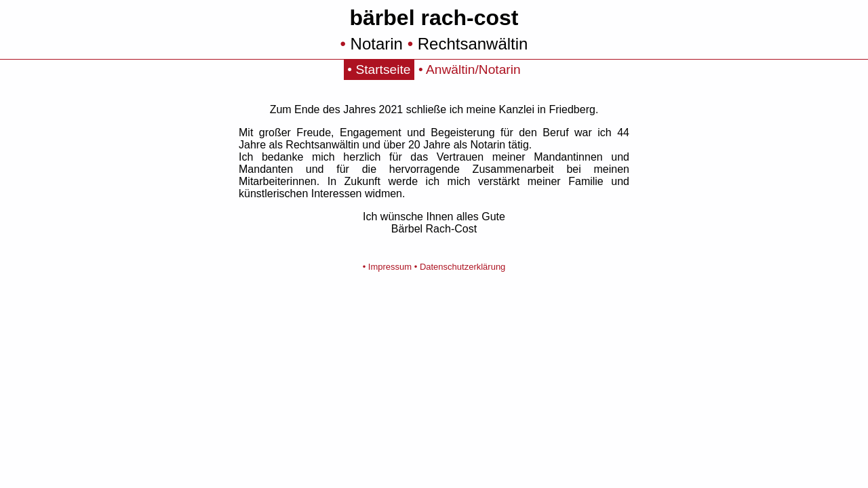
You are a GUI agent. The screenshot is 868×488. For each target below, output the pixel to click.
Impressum (390, 267)
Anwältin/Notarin (473, 69)
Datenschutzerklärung (462, 267)
